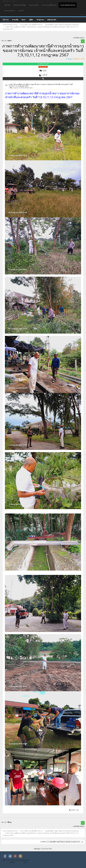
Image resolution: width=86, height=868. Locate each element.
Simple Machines (24, 860)
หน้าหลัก (7, 5)
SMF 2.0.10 (6, 860)
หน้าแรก (6, 20)
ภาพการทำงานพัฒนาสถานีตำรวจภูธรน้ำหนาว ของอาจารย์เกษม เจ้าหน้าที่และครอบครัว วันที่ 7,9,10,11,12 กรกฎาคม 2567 (41, 85)
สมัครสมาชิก (52, 20)
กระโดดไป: (43, 842)
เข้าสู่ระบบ (40, 20)
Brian (26, 862)
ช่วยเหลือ (15, 20)
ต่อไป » (83, 38)
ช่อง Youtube (34, 5)
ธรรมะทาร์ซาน (10, 11)
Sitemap (37, 849)
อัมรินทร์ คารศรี (44, 64)
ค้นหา (24, 20)
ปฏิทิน (31, 20)
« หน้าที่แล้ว (76, 38)
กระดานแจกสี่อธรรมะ (49, 5)
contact (21, 11)
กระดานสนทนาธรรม (68, 5)
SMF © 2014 (14, 860)
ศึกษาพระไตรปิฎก (20, 5)
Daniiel (12, 862)
